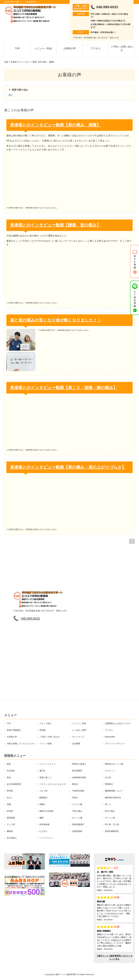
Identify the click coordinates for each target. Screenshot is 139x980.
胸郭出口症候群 (46, 811)
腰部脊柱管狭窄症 (113, 798)
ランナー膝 (77, 804)
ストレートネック (47, 764)
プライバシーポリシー (115, 744)
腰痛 (41, 818)
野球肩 (10, 791)
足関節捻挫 (77, 831)
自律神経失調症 (79, 777)
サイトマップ (78, 737)
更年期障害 (77, 771)
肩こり (108, 804)
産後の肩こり (45, 777)
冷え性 (108, 777)
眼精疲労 (43, 798)
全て (11, 95)
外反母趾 (11, 771)
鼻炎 (9, 777)
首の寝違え (12, 838)
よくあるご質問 (79, 730)
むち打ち (43, 831)
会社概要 (76, 744)
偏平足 (42, 771)
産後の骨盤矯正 (14, 730)
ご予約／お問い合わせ (122, 48)
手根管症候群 (78, 791)
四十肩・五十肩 (112, 824)
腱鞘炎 (10, 831)
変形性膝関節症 (112, 831)
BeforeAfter (110, 737)
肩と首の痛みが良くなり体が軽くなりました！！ (56, 320)
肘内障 (10, 811)
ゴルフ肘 (43, 791)
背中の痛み (110, 811)
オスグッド (110, 771)
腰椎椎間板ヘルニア (114, 791)
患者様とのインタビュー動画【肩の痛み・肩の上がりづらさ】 (68, 467)
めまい (10, 798)
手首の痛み (77, 811)
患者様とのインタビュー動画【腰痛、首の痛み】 (55, 225)
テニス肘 (11, 824)
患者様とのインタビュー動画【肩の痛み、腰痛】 (55, 125)
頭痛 (9, 804)
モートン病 (110, 818)
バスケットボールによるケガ (53, 784)
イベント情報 (45, 744)
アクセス (96, 48)
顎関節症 (109, 784)
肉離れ (42, 804)
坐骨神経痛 (44, 824)
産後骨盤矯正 (78, 824)
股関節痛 (11, 818)
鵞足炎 (75, 784)
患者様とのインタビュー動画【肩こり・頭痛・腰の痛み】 (64, 388)
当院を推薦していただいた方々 (21, 744)
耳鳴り (75, 798)
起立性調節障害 (14, 784)
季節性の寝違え (79, 764)
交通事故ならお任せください (118, 723)
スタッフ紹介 (45, 723)
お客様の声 (70, 48)
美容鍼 (42, 730)
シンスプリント (46, 838)
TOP (17, 48)
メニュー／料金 (43, 48)
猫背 (9, 764)
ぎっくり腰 (77, 818)
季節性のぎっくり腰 (114, 764)
